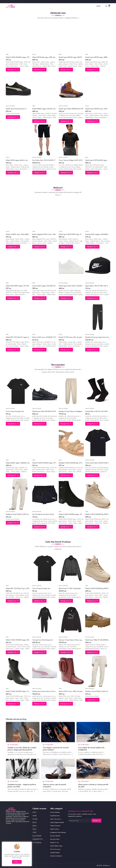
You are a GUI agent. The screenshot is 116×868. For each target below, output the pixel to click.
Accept (17, 862)
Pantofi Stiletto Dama (56, 846)
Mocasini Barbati (55, 836)
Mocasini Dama (55, 839)
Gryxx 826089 (37, 836)
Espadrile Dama (55, 816)
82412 (34, 822)
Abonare (96, 821)
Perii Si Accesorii (55, 849)
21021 (34, 812)
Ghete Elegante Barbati (57, 822)
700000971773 (37, 839)
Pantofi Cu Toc (55, 843)
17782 (34, 832)
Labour (35, 826)
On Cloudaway (37, 843)
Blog (99, 6)
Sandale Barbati (55, 853)
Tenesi (34, 829)
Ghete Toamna (55, 829)
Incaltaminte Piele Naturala (58, 832)
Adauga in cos (13, 70)
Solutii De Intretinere (56, 856)
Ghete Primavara (55, 826)
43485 (35, 816)
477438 (35, 819)
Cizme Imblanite (55, 812)
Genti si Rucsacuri (56, 819)
